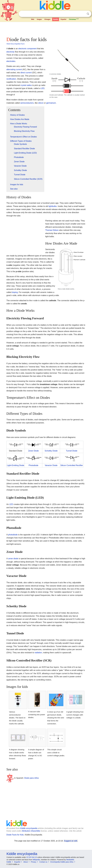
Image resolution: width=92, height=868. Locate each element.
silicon (41, 103)
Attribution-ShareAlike (31, 831)
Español (63, 19)
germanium (51, 103)
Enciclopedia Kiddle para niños (62, 862)
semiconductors (27, 103)
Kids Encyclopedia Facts (16, 44)
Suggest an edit (71, 841)
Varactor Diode (51, 465)
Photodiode (33, 465)
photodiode (13, 535)
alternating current (14, 69)
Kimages (47, 19)
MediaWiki (70, 860)
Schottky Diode (51, 451)
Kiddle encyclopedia (29, 828)
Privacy (34, 862)
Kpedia (56, 19)
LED (43, 88)
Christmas (74, 19)
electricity (10, 52)
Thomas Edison (52, 230)
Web (33, 19)
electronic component (27, 49)
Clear (83, 14)
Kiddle (9, 862)
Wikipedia (36, 860)
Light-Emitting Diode (16, 465)
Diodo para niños (32, 778)
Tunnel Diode (72, 451)
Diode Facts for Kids (15, 835)
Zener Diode (33, 451)
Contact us (43, 862)
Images (39, 19)
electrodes (11, 61)
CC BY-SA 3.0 (32, 857)
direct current (26, 73)
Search (88, 14)
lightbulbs (53, 206)
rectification (11, 79)
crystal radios (26, 85)
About (26, 862)
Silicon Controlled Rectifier (72, 465)
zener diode (13, 559)
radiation (38, 653)
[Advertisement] (46, 29)
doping (15, 292)
